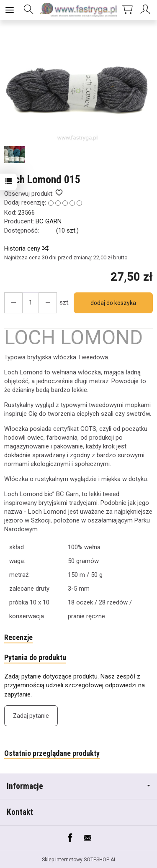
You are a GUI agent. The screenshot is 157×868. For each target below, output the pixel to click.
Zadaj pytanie (31, 716)
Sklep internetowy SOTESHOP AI (78, 860)
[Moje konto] (147, 10)
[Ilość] (31, 303)
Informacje (78, 786)
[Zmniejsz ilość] (48, 303)
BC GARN (49, 221)
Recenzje (18, 637)
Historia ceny (26, 248)
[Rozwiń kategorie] (10, 10)
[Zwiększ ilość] (13, 303)
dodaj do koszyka (113, 303)
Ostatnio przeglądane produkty (52, 753)
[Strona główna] (78, 10)
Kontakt (20, 812)
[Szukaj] (28, 10)
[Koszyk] (127, 10)
